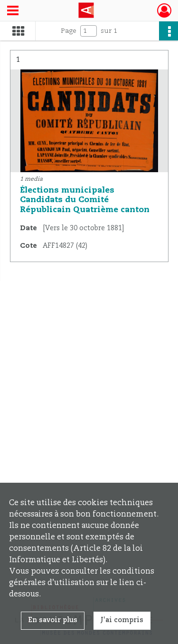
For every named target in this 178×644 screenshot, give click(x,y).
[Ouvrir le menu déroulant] (13, 11)
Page (69, 31)
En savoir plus (53, 620)
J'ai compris (122, 620)
